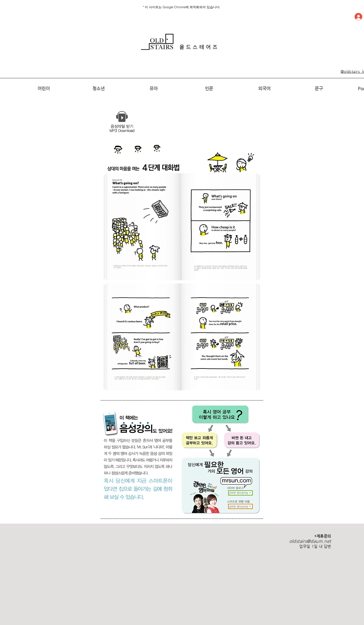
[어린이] (44, 88)
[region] (179, 42)
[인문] (209, 88)
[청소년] (98, 88)
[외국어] (264, 88)
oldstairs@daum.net (310, 541)
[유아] (153, 88)
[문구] (319, 88)
